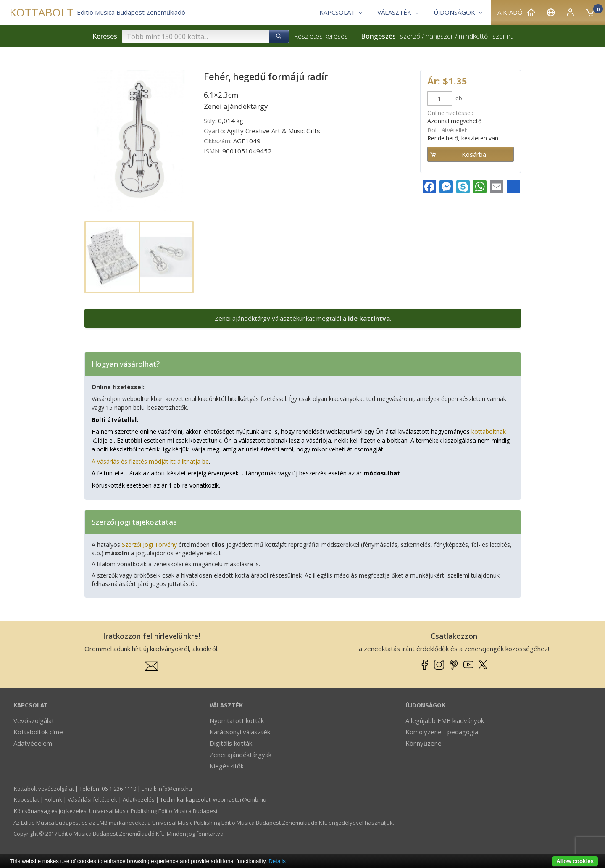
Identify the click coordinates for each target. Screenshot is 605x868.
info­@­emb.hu (175, 789)
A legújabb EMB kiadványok (445, 720)
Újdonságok (425, 706)
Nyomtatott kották (237, 720)
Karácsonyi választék (240, 732)
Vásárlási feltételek (92, 799)
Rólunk (53, 799)
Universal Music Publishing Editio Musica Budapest (153, 811)
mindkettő (473, 36)
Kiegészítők (227, 766)
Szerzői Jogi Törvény (149, 545)
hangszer (439, 36)
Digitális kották (231, 743)
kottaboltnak (489, 431)
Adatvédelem (33, 743)
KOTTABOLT (41, 12)
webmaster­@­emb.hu (240, 799)
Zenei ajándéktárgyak (241, 755)
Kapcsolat (31, 706)
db (458, 98)
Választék (226, 706)
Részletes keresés (321, 36)
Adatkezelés (139, 799)
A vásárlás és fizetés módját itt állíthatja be (150, 461)
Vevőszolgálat (34, 720)
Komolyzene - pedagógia (442, 732)
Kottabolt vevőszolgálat (44, 789)
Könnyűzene (423, 743)
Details (277, 861)
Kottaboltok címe (38, 732)
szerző (410, 36)
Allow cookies (575, 861)
